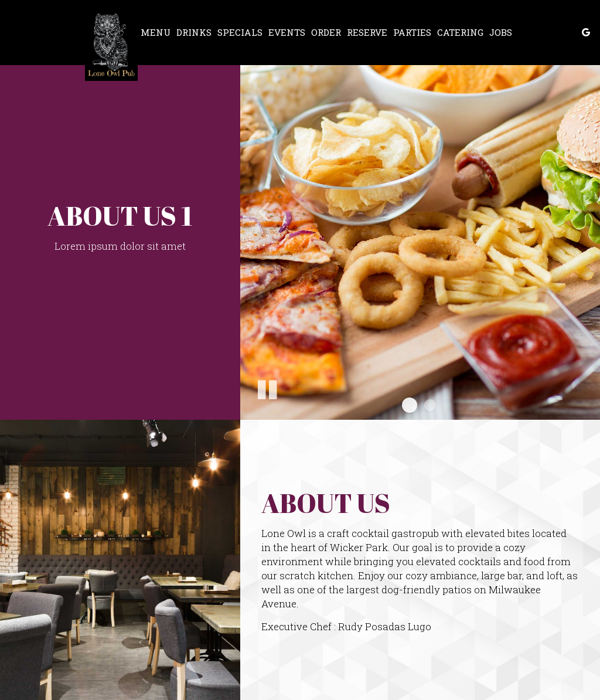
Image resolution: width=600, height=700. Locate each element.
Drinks (194, 32)
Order (326, 32)
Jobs (501, 32)
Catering (460, 32)
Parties (412, 32)
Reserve (367, 32)
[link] (111, 45)
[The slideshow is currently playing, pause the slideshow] (267, 388)
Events (287, 32)
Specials (240, 32)
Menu (156, 32)
